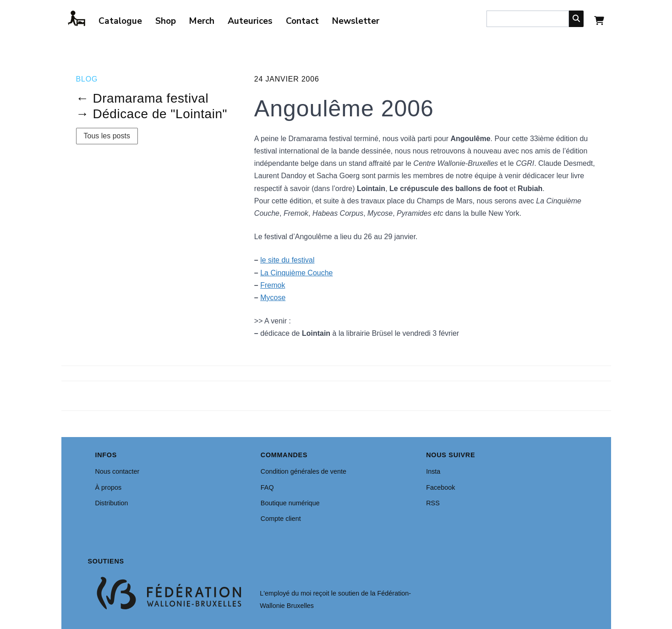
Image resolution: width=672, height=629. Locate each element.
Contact (302, 21)
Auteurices (250, 21)
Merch (202, 21)
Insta (433, 471)
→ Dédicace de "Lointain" (152, 114)
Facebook (440, 487)
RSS (433, 503)
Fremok (273, 285)
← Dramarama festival (142, 98)
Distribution (112, 503)
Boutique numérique (290, 503)
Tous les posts (107, 136)
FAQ (267, 487)
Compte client (281, 519)
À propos (109, 487)
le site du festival (287, 260)
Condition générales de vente (303, 471)
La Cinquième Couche (296, 273)
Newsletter (356, 21)
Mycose (273, 298)
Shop (166, 21)
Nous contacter (117, 471)
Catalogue (120, 21)
